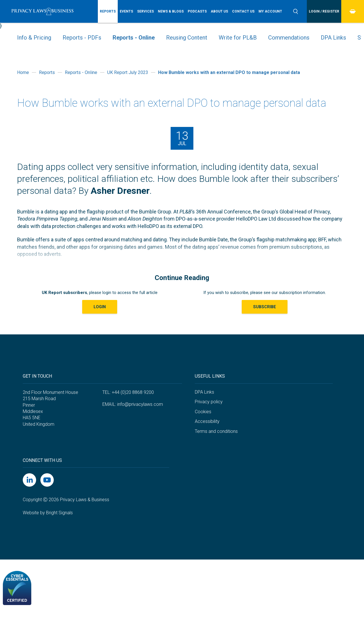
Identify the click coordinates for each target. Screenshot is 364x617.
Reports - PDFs (82, 38)
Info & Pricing (34, 38)
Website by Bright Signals (48, 513)
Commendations (289, 38)
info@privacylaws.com (140, 404)
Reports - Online (134, 38)
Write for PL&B (238, 38)
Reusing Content (187, 38)
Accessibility (207, 421)
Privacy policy (209, 402)
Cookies (203, 412)
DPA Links (333, 38)
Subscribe (265, 307)
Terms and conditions (216, 431)
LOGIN (100, 307)
